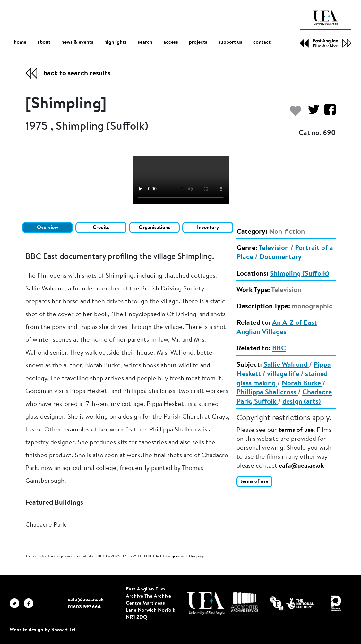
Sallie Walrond (286, 365)
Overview (47, 228)
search (145, 42)
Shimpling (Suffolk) (299, 274)
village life (284, 374)
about (44, 42)
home (20, 42)
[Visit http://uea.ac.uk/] (206, 603)
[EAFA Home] (326, 29)
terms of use (296, 430)
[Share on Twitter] (311, 113)
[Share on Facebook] (327, 113)
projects (198, 42)
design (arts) (301, 402)
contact (262, 42)
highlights (116, 42)
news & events (77, 42)
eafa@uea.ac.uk (301, 466)
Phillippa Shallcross (267, 393)
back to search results (77, 74)
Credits (101, 228)
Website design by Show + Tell (43, 630)
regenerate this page (187, 556)
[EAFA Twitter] (17, 603)
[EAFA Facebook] (30, 603)
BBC (279, 349)
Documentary (280, 257)
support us (230, 42)
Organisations (155, 228)
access (171, 42)
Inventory (208, 228)
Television (275, 248)
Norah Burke (302, 384)
